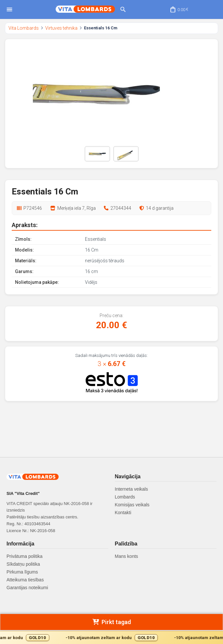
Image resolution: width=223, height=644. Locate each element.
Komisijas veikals (132, 505)
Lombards (125, 497)
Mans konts (127, 556)
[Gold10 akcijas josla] (111, 637)
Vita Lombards (24, 28)
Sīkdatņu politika (23, 564)
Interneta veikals (132, 489)
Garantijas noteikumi (27, 588)
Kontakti (123, 513)
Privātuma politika (25, 556)
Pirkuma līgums (22, 572)
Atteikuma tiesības (25, 580)
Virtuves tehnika (61, 28)
